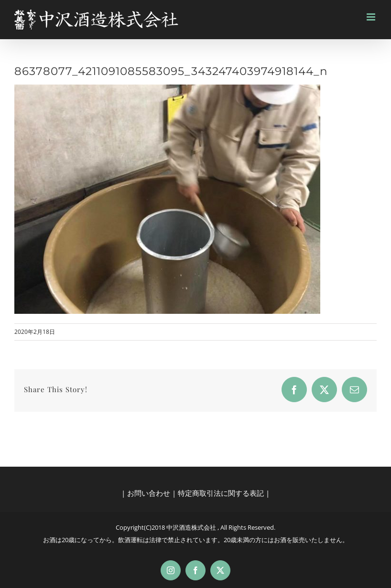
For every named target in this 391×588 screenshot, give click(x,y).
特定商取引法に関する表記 (221, 493)
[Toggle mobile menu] (372, 17)
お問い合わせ (149, 493)
